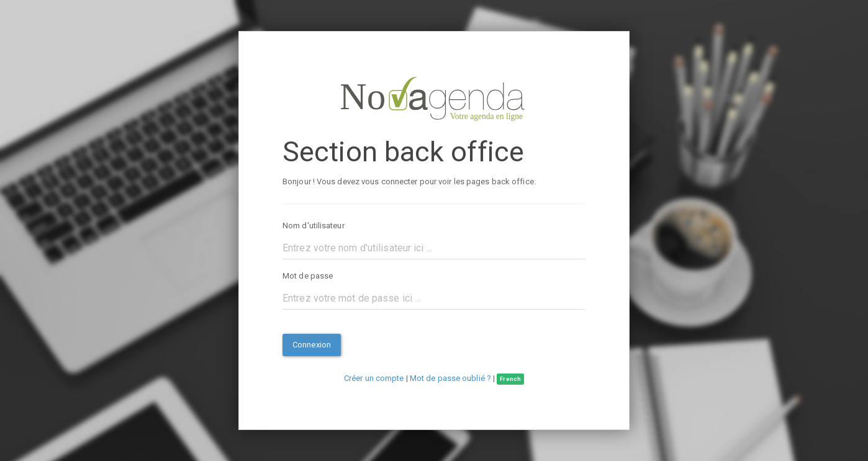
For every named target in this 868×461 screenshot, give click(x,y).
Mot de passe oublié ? (450, 378)
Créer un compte (374, 378)
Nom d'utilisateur (314, 226)
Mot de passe (308, 276)
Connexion (312, 345)
